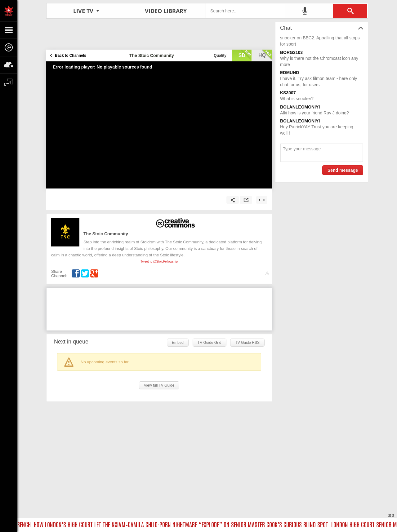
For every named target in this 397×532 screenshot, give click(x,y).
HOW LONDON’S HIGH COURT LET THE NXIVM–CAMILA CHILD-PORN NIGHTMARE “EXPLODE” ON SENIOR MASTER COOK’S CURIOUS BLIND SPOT (183, 524)
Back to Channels (71, 55)
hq (265, 55)
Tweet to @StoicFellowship (159, 262)
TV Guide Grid (210, 343)
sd (245, 55)
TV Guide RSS (247, 343)
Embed (178, 343)
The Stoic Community (106, 234)
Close (391, 515)
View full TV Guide (159, 385)
